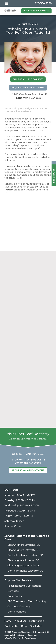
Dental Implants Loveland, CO (25, 555)
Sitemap (32, 635)
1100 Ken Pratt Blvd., (30, 96)
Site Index (36, 626)
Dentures (13, 591)
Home (8, 108)
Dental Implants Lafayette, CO (25, 571)
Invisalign (45, 157)
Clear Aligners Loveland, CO (24, 545)
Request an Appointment (36, 11)
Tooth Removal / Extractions (24, 586)
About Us (20, 621)
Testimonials (37, 621)
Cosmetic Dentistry (19, 607)
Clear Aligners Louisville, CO (24, 566)
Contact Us (11, 626)
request (9, 190)
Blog (16, 108)
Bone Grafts (15, 596)
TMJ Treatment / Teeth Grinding (27, 601)
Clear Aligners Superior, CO (23, 560)
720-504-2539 (38, 187)
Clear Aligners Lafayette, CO (24, 550)
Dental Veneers (17, 612)
